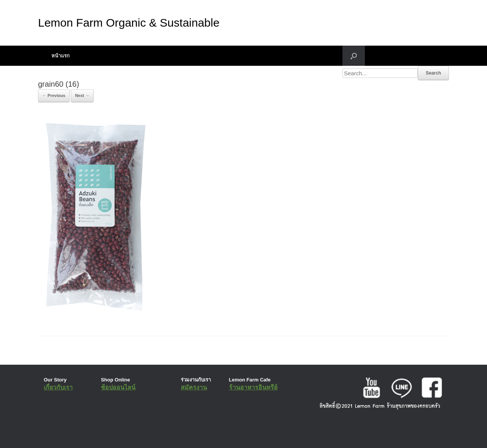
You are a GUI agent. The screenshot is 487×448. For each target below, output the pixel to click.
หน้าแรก (60, 56)
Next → (82, 95)
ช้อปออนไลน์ (118, 387)
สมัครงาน (194, 387)
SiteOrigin (238, 433)
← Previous (54, 95)
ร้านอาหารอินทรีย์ (253, 387)
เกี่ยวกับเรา (58, 387)
